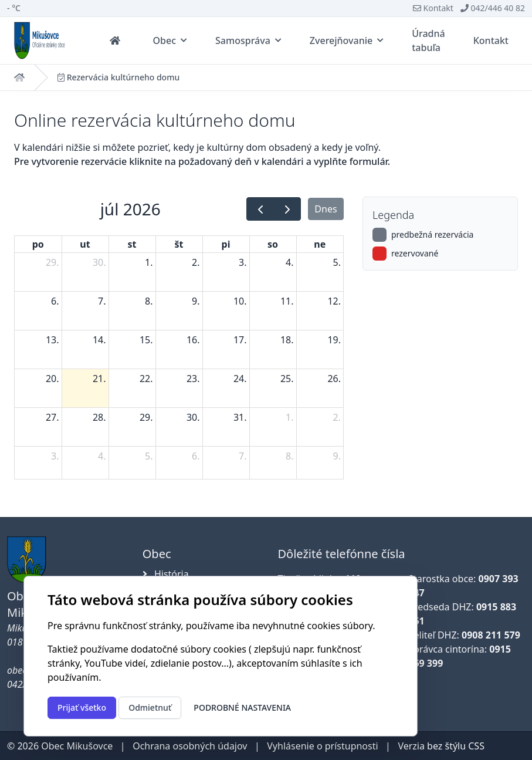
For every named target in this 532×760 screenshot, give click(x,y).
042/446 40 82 (493, 8)
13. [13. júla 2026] (52, 340)
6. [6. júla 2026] (55, 301)
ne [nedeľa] (320, 244)
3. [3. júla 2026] (243, 262)
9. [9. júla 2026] (196, 301)
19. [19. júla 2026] (334, 340)
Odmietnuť (150, 707)
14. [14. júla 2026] (99, 340)
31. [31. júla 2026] (240, 417)
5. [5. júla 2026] (337, 262)
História (166, 574)
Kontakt (433, 8)
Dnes (326, 209)
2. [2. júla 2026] (196, 262)
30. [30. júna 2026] (99, 262)
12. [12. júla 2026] (334, 301)
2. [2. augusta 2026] (337, 417)
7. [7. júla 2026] (102, 301)
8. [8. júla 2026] (149, 301)
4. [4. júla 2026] (289, 262)
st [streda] (132, 244)
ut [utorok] (85, 244)
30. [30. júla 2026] (193, 417)
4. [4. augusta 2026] (102, 456)
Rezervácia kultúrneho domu (118, 77)
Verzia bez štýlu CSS (441, 746)
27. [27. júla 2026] (52, 417)
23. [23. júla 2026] (193, 379)
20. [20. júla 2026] (52, 379)
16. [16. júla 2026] (193, 340)
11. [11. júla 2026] (287, 301)
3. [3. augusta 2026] (55, 456)
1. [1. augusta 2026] (289, 417)
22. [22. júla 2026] (146, 379)
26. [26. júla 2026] (334, 379)
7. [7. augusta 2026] (243, 456)
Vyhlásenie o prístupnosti (322, 746)
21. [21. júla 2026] (99, 379)
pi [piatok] (226, 244)
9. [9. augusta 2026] (337, 456)
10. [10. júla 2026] (240, 301)
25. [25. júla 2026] (287, 379)
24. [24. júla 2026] (240, 379)
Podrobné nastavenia (242, 707)
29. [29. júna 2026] (52, 262)
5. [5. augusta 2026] (149, 456)
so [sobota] (273, 244)
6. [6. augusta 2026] (196, 456)
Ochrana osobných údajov (190, 746)
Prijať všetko (82, 707)
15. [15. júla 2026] (146, 340)
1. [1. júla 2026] (149, 262)
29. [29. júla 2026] (146, 417)
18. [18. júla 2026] (287, 340)
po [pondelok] (38, 244)
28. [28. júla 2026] (99, 417)
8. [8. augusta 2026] (289, 456)
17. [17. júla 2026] (240, 340)
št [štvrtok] (179, 244)
